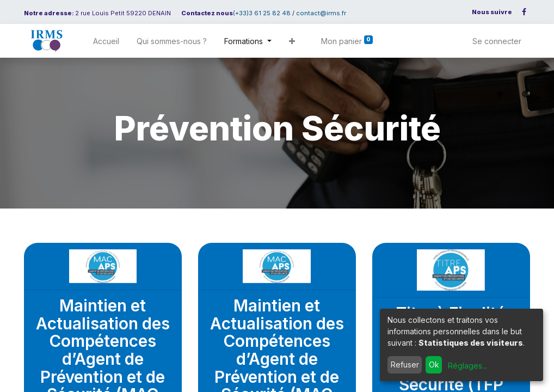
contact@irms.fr (321, 13)
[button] (292, 41)
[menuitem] (106, 41)
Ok (434, 365)
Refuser (405, 365)
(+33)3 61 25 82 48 (262, 13)
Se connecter (497, 41)
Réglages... (467, 366)
